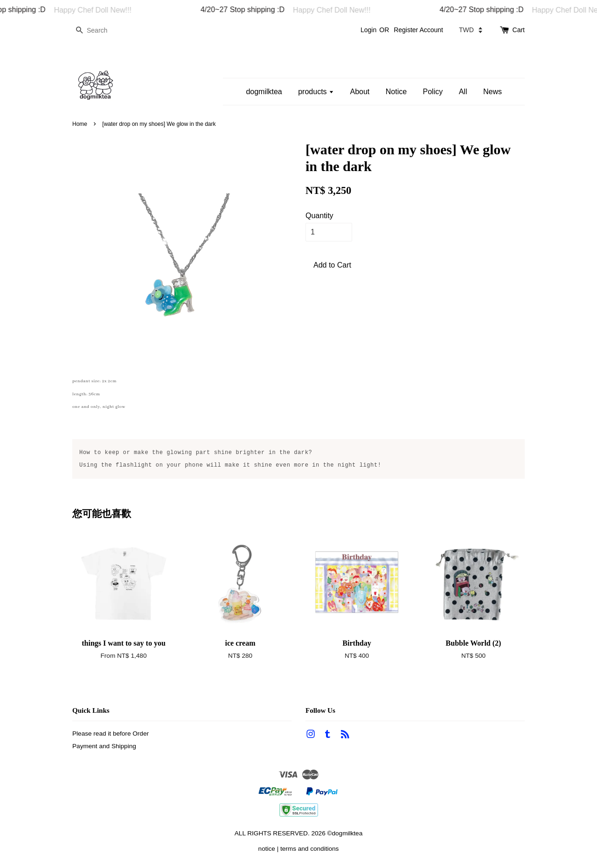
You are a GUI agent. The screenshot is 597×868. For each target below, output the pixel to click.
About (360, 92)
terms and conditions (309, 849)
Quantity (319, 216)
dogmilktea (264, 92)
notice (267, 849)
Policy (433, 92)
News (493, 92)
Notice (396, 92)
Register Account (418, 30)
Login (368, 30)
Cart (519, 30)
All (463, 92)
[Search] (100, 31)
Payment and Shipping (104, 746)
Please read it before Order (111, 734)
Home (80, 124)
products (316, 92)
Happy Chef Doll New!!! (99, 10)
